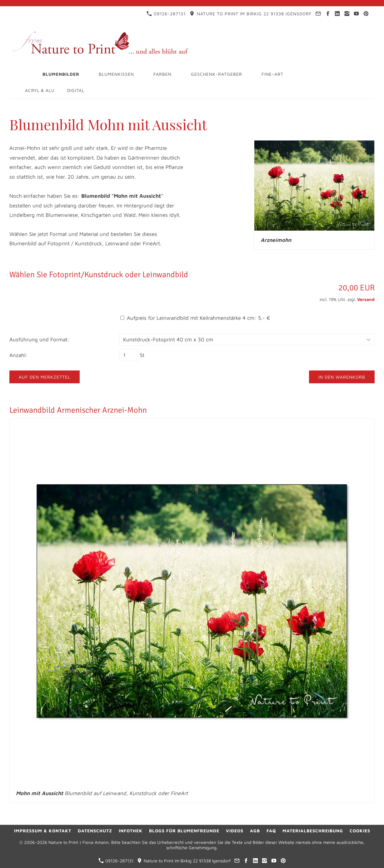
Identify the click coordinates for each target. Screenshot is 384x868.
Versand (366, 299)
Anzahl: (19, 355)
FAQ (271, 831)
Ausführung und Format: (40, 340)
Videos (235, 831)
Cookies (360, 831)
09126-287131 (166, 14)
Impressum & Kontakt (43, 831)
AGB (255, 831)
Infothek (131, 831)
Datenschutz (95, 831)
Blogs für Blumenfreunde (184, 831)
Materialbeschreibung (313, 831)
